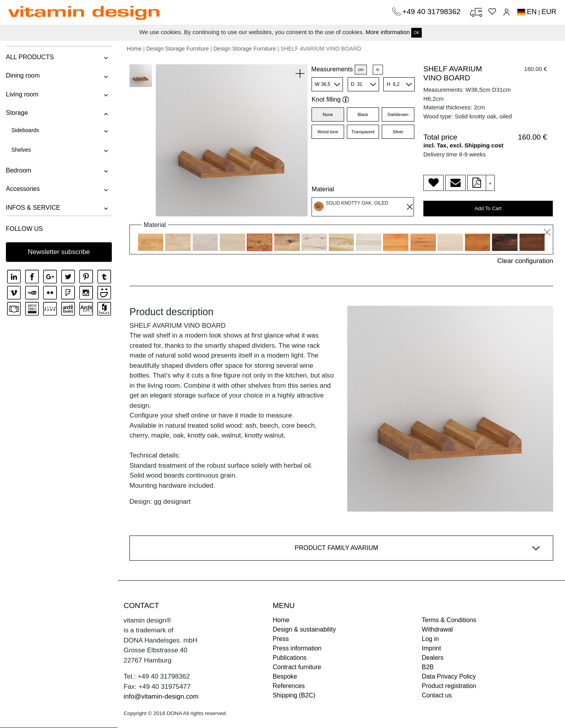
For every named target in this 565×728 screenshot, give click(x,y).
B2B (428, 667)
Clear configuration (525, 261)
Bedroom (19, 170)
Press (281, 639)
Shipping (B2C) (294, 695)
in (378, 70)
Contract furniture (297, 667)
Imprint (431, 648)
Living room (22, 94)
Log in (430, 639)
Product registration (449, 686)
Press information (297, 648)
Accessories (23, 189)
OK (416, 33)
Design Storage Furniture (178, 49)
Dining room (23, 75)
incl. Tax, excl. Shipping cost (463, 145)
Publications (290, 658)
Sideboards (25, 130)
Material (323, 189)
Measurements (332, 69)
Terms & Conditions (449, 620)
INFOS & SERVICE (33, 208)
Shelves (21, 150)
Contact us (437, 695)
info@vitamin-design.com (161, 696)
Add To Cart (488, 208)
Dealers (433, 658)
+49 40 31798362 (432, 12)
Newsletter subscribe (59, 252)
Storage (17, 113)
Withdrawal (437, 629)
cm (361, 70)
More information (388, 32)
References (289, 686)
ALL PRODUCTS (30, 57)
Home (134, 49)
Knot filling (330, 99)
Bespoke (285, 676)
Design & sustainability (304, 629)
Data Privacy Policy (449, 676)
